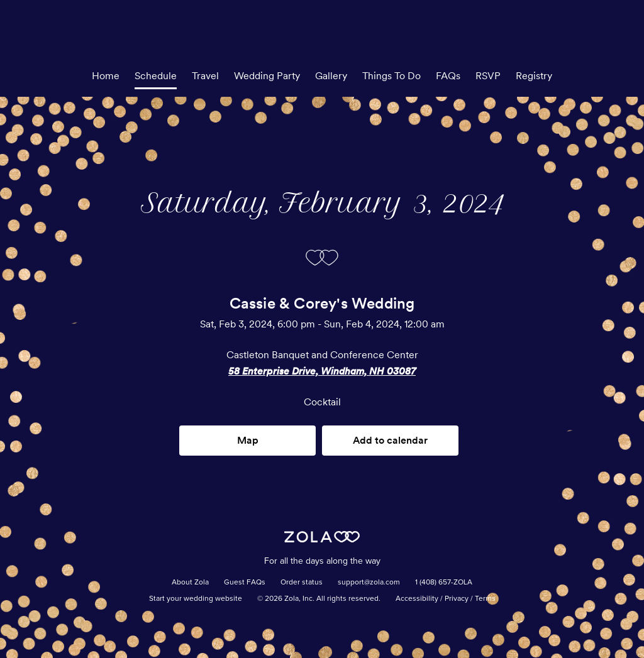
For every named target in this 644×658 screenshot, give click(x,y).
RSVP (488, 76)
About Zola (190, 583)
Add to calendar (390, 440)
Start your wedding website (196, 599)
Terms (485, 599)
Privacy (457, 599)
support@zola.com (369, 583)
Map (248, 440)
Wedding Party (267, 76)
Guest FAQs (245, 583)
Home (106, 76)
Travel (205, 76)
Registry (534, 76)
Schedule (156, 76)
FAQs (448, 76)
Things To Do (391, 76)
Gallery (331, 76)
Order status (302, 583)
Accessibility (417, 599)
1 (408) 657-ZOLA (444, 583)
